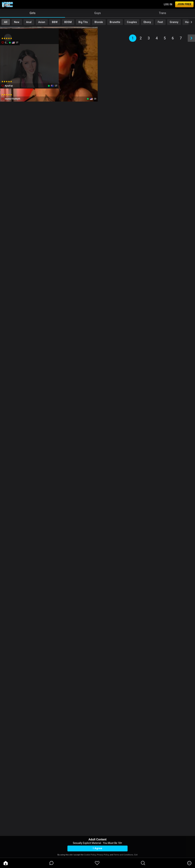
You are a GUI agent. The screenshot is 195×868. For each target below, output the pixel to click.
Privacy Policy (103, 855)
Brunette (115, 22)
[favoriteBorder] (97, 863)
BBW (55, 22)
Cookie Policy (90, 855)
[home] (6, 863)
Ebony (147, 22)
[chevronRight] (191, 22)
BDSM (68, 22)
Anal (29, 22)
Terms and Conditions (123, 855)
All (6, 22)
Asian (42, 22)
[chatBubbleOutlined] (51, 863)
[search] (143, 863)
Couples (132, 22)
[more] (189, 863)
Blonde (99, 22)
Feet (160, 22)
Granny (174, 22)
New (17, 22)
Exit (136, 855)
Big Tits (83, 22)
